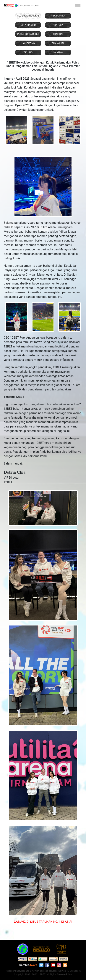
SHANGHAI (58, 43)
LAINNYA (58, 52)
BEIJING (28, 52)
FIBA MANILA (58, 16)
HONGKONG (28, 43)
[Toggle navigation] (78, 5)
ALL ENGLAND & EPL (28, 16)
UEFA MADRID (28, 25)
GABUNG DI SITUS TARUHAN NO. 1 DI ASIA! (43, 922)
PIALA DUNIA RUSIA (28, 34)
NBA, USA (58, 25)
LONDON (58, 34)
